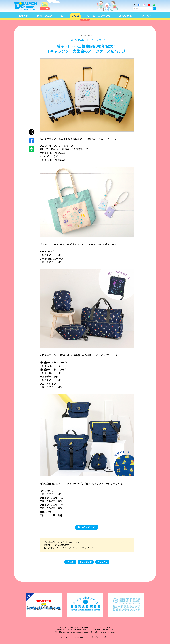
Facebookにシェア (32, 141)
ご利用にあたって (66, 637)
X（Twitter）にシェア (32, 132)
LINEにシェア (32, 149)
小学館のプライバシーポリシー (100, 637)
